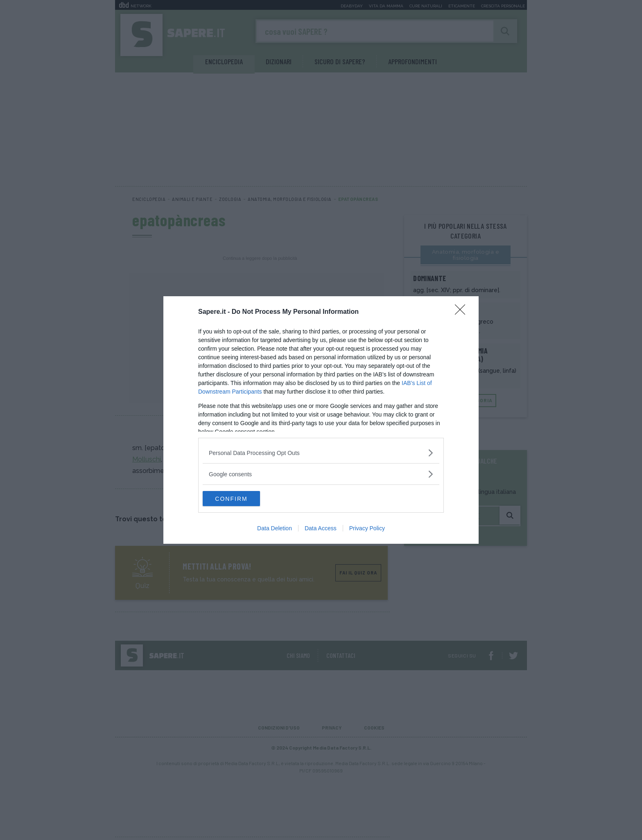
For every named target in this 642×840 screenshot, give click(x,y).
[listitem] (321, 452)
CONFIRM (241, 499)
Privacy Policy (367, 529)
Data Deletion (275, 529)
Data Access (321, 529)
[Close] (463, 312)
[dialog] (321, 420)
